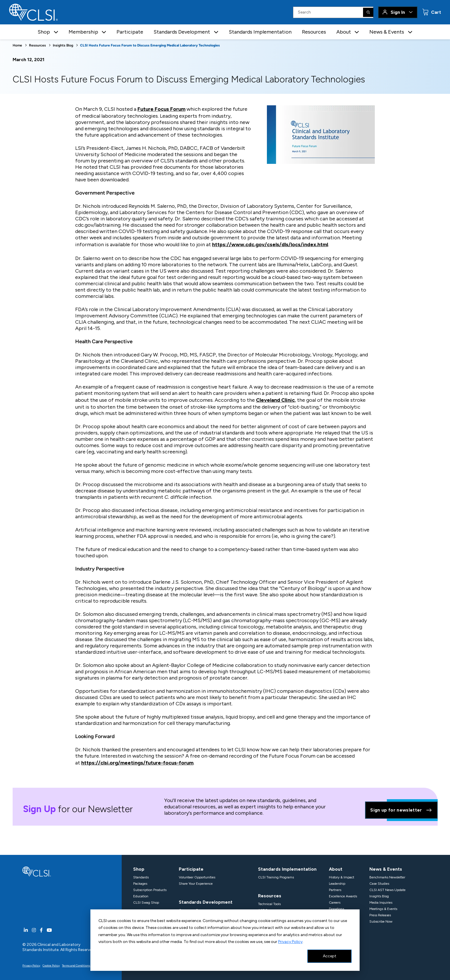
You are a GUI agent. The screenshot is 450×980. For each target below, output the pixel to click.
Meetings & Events (383, 909)
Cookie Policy (51, 966)
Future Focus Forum (161, 109)
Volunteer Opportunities (197, 877)
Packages (140, 884)
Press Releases (380, 915)
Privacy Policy (290, 942)
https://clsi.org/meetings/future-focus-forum (137, 763)
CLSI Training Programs (276, 877)
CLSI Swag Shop (146, 903)
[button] (56, 32)
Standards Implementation (260, 32)
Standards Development (206, 902)
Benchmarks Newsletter (387, 877)
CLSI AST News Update (387, 890)
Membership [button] (83, 32)
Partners (335, 890)
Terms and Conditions (76, 966)
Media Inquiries (381, 903)
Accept (330, 956)
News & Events (386, 869)
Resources (314, 32)
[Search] (368, 12)
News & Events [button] (387, 32)
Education (141, 896)
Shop (139, 869)
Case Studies (379, 884)
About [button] (344, 32)
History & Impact (342, 877)
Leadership (337, 884)
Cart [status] (436, 12)
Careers (335, 903)
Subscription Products (150, 890)
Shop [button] (44, 32)
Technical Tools (269, 904)
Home (17, 45)
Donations (336, 909)
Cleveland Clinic (275, 400)
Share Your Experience (196, 884)
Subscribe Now (381, 921)
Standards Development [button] (182, 32)
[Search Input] (333, 12)
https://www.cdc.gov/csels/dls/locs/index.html (270, 244)
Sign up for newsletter (401, 810)
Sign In (398, 12)
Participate (130, 32)
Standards (141, 877)
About (336, 869)
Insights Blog (63, 45)
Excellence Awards (343, 896)
